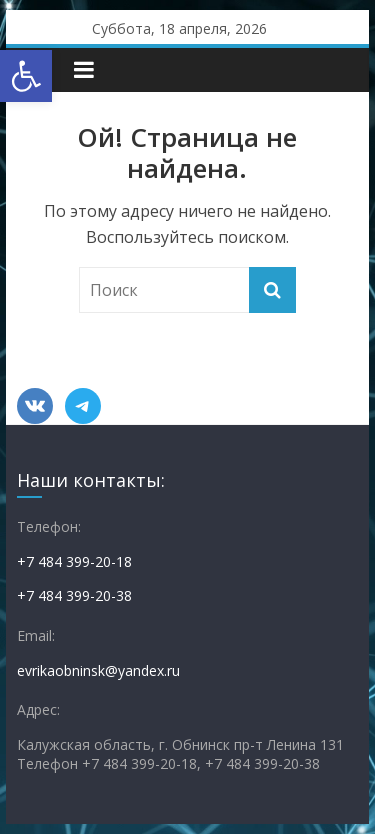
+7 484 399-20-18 (74, 561)
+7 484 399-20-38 (74, 595)
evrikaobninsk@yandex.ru (98, 670)
